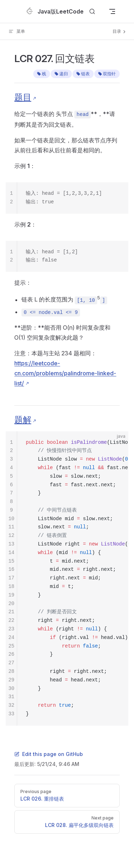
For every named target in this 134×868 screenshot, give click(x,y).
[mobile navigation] (112, 11)
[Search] (92, 12)
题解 (23, 420)
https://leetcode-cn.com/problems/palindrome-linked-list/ (65, 373)
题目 (23, 97)
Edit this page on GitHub (49, 754)
